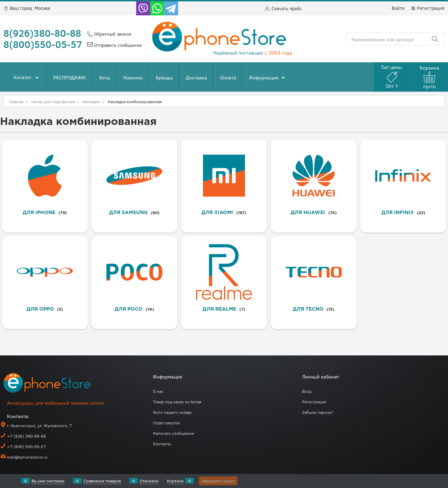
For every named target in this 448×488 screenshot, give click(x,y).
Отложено (149, 481)
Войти (398, 8)
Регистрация (428, 8)
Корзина (175, 481)
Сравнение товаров (102, 481)
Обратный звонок (112, 34)
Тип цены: (392, 76)
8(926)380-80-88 (42, 33)
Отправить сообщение (117, 45)
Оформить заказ (218, 481)
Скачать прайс (283, 8)
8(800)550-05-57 (43, 44)
